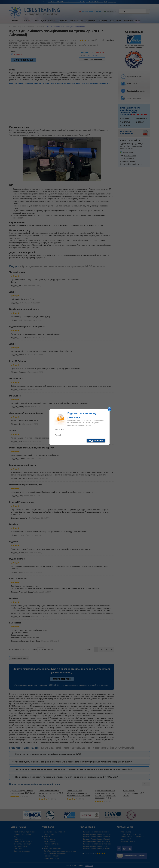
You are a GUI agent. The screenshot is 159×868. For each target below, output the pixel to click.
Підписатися (96, 441)
